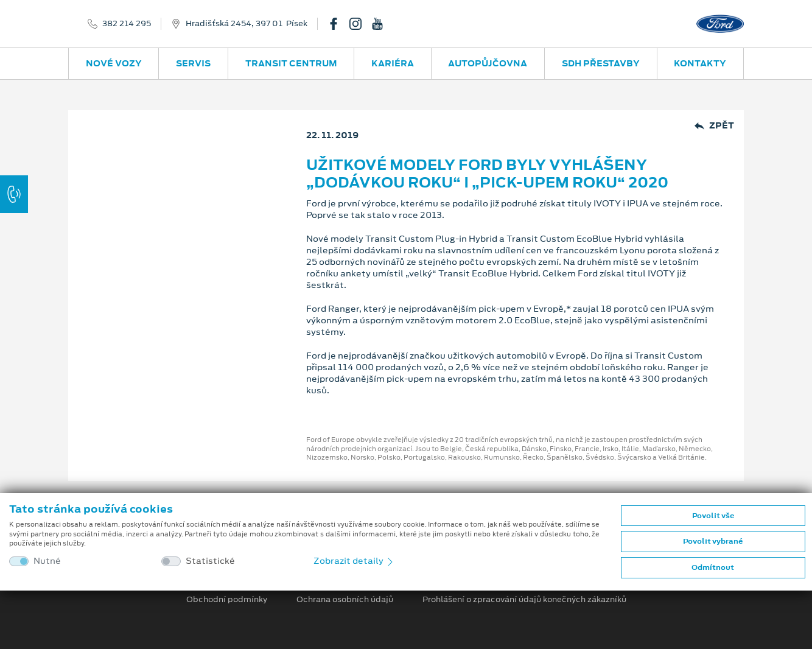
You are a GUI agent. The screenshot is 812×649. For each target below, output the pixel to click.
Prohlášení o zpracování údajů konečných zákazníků (524, 600)
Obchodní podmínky (227, 600)
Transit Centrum (291, 63)
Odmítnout (713, 567)
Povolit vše (713, 516)
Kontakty (700, 63)
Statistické (210, 561)
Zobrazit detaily (354, 561)
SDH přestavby (601, 63)
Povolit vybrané (713, 541)
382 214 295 (127, 24)
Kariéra (393, 63)
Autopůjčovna (488, 63)
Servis (193, 63)
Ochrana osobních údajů (345, 600)
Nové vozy (114, 63)
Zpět (714, 126)
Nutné (47, 561)
